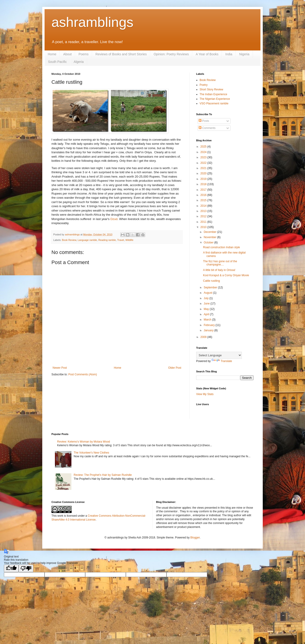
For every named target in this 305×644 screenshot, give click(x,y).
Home (52, 54)
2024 (204, 152)
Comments (207, 128)
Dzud (114, 219)
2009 (204, 337)
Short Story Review (211, 89)
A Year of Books (207, 54)
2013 (204, 211)
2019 (204, 179)
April (207, 314)
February (210, 325)
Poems (84, 54)
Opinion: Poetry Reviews (171, 54)
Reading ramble (107, 240)
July (207, 298)
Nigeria (244, 54)
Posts (204, 121)
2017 (204, 190)
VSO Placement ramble (214, 103)
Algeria (79, 62)
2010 (204, 227)
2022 (204, 163)
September (211, 287)
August (208, 293)
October (209, 243)
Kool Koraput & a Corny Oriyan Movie (226, 275)
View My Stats (205, 394)
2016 (204, 195)
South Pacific (57, 62)
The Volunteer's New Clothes (91, 453)
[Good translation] (11, 568)
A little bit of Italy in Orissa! (219, 270)
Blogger (195, 538)
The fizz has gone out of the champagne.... (220, 263)
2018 (204, 184)
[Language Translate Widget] (219, 355)
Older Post (175, 368)
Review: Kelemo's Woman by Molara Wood (84, 442)
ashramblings (92, 22)
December (210, 232)
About (67, 54)
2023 (204, 157)
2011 (204, 222)
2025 (204, 147)
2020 (204, 173)
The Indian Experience (213, 94)
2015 (204, 200)
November (210, 237)
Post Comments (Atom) (83, 374)
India (229, 54)
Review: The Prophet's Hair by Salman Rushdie (103, 475)
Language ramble (87, 240)
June (207, 304)
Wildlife (129, 240)
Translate (222, 361)
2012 (204, 216)
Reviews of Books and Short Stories (121, 54)
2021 (204, 168)
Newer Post (60, 368)
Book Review (69, 240)
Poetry (204, 85)
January (209, 330)
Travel (121, 240)
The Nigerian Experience (215, 99)
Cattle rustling (211, 281)
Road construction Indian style (222, 247)
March (208, 320)
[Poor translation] (26, 568)
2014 (204, 206)
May (207, 309)
